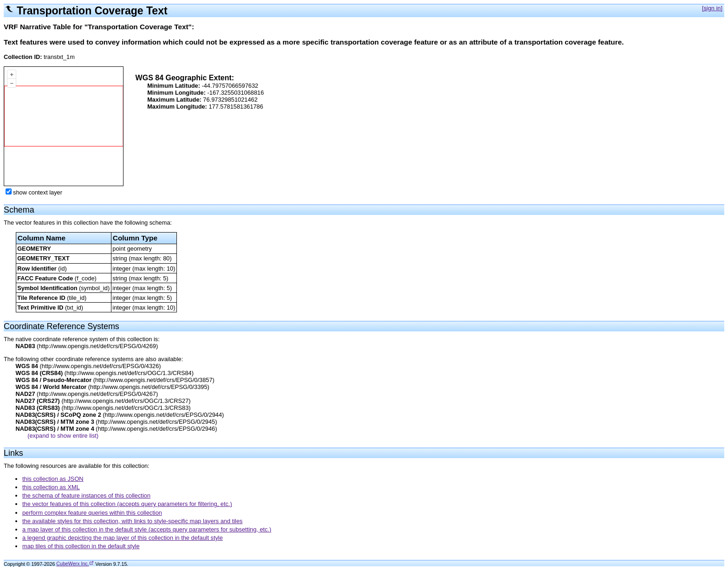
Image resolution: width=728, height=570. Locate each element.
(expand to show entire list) (63, 436)
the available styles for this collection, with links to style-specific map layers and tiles (132, 521)
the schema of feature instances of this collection (86, 496)
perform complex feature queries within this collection (92, 513)
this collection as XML (51, 487)
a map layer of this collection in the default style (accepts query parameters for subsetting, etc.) (147, 529)
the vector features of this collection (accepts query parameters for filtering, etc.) (127, 504)
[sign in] (712, 8)
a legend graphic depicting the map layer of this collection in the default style (123, 538)
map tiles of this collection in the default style (81, 546)
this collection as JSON (53, 479)
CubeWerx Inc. (72, 564)
